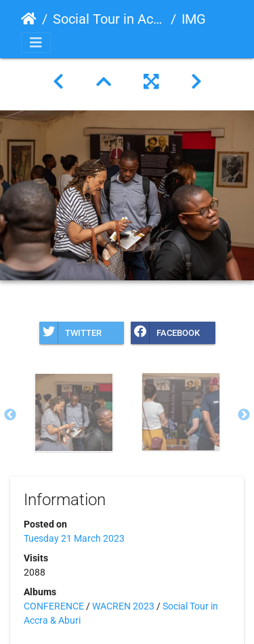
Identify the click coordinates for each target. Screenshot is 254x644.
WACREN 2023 (123, 606)
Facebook (165, 333)
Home (29, 19)
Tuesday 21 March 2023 (74, 538)
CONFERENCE (54, 606)
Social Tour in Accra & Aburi (109, 19)
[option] (74, 412)
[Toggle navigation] (36, 43)
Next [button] (244, 415)
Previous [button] (10, 415)
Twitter (70, 333)
